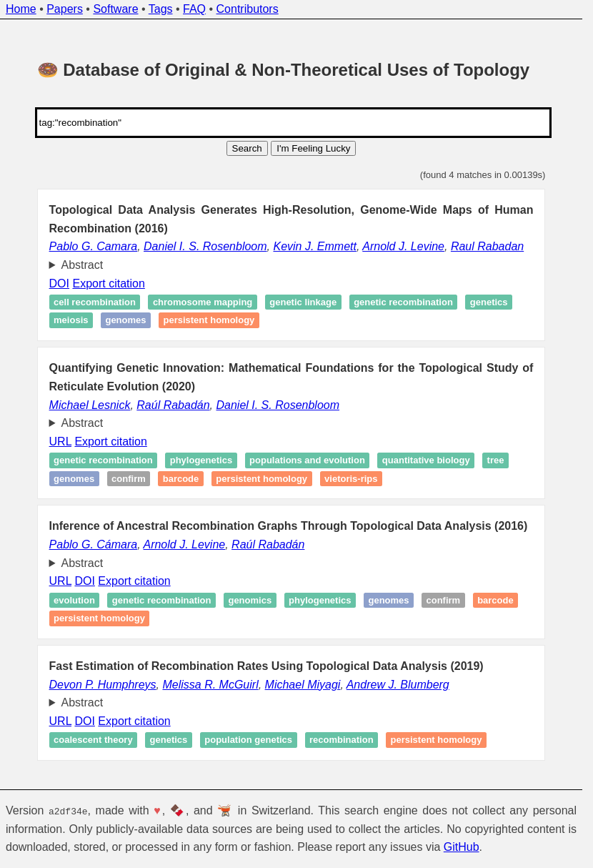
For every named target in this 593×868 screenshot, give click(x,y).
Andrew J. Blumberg (398, 685)
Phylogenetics (201, 460)
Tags (161, 9)
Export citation (108, 283)
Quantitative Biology (426, 460)
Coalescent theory (93, 740)
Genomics (250, 600)
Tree (496, 460)
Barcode (181, 479)
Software (115, 9)
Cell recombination (95, 302)
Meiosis (71, 321)
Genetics (489, 302)
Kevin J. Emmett (314, 246)
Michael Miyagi (303, 685)
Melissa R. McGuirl (210, 685)
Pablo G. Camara (94, 246)
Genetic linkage (303, 302)
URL (60, 442)
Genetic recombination (403, 302)
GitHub (462, 847)
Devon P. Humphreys (103, 685)
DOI (59, 283)
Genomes (125, 321)
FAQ (194, 9)
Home (21, 9)
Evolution (74, 600)
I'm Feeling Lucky (313, 148)
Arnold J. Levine (403, 246)
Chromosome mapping (203, 302)
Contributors (248, 9)
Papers (65, 9)
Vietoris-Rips (351, 479)
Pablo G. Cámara (94, 544)
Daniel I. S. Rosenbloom (205, 246)
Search (247, 148)
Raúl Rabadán (173, 405)
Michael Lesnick (90, 405)
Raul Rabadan (487, 246)
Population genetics (248, 740)
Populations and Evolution (307, 460)
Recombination (342, 740)
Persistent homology (209, 321)
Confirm (129, 479)
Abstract (83, 265)
